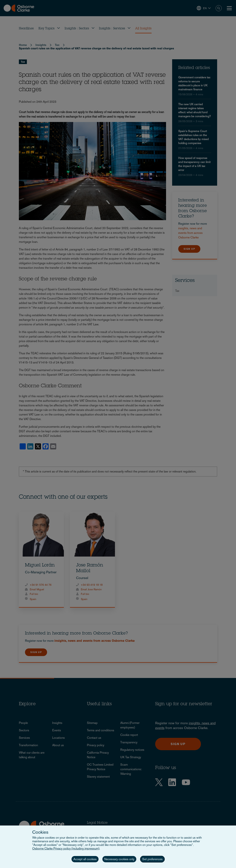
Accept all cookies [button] (85, 859)
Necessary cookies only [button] (119, 859)
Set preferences (152, 859)
